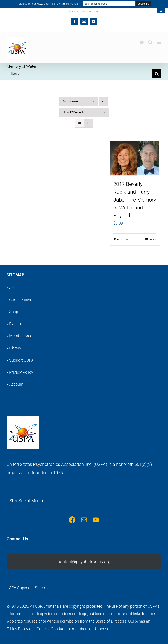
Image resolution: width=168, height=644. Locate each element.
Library (15, 348)
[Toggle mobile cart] (142, 42)
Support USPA (21, 360)
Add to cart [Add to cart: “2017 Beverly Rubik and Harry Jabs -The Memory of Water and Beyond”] (123, 239)
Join (13, 288)
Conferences (20, 300)
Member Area (21, 336)
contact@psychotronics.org (84, 562)
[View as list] (88, 123)
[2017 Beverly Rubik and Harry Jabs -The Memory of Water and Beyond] (135, 158)
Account (16, 384)
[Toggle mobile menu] (159, 42)
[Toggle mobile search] (150, 42)
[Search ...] (79, 74)
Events (15, 324)
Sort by (70, 101)
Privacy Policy (21, 372)
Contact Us (17, 539)
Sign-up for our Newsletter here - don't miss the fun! (49, 4)
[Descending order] (103, 102)
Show (73, 112)
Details (152, 239)
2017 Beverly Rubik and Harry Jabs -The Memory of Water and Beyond (135, 200)
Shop (14, 312)
